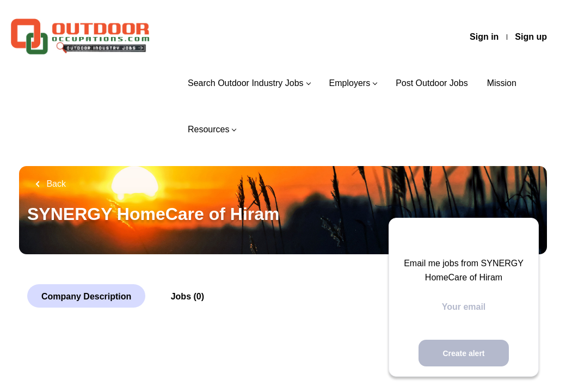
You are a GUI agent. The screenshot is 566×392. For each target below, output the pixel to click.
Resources (208, 129)
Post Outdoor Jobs (432, 83)
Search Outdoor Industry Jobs (246, 83)
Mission (502, 83)
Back (55, 184)
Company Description (86, 296)
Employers (350, 83)
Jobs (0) (187, 296)
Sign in (484, 37)
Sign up (531, 37)
